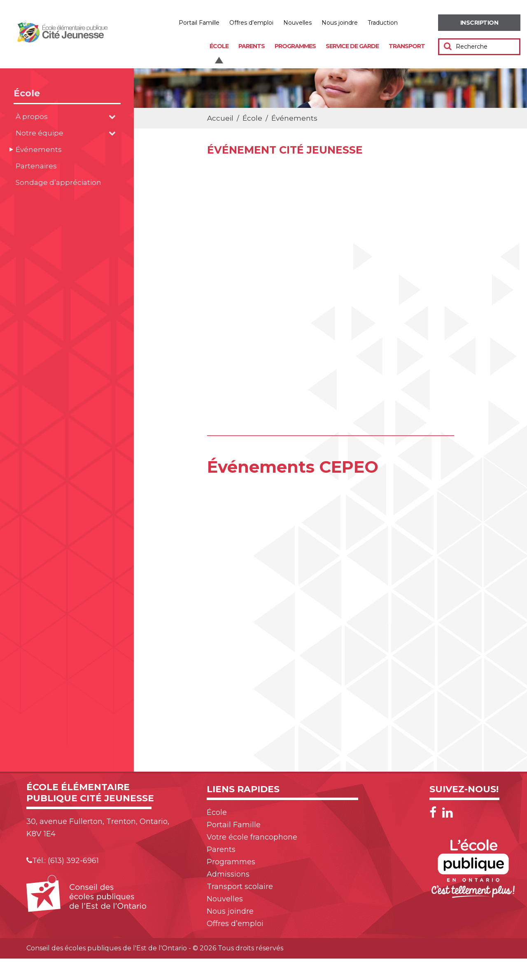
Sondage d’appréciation (58, 182)
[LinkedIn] (448, 813)
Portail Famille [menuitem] (199, 23)
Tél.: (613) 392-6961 (63, 861)
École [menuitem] (219, 46)
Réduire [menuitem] (429, 23)
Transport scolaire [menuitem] (240, 887)
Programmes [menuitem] (295, 46)
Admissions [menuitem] (228, 874)
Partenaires (36, 166)
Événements (39, 149)
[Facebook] (435, 813)
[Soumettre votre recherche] (448, 46)
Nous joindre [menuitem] (340, 23)
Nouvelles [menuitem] (297, 23)
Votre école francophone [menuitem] (252, 837)
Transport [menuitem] (407, 46)
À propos (32, 117)
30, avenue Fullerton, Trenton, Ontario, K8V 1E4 (98, 828)
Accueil (220, 118)
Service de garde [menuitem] (352, 46)
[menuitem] (479, 23)
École (27, 93)
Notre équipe (40, 133)
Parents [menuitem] (252, 46)
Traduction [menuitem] (383, 23)
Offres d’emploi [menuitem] (251, 23)
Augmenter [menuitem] (412, 23)
